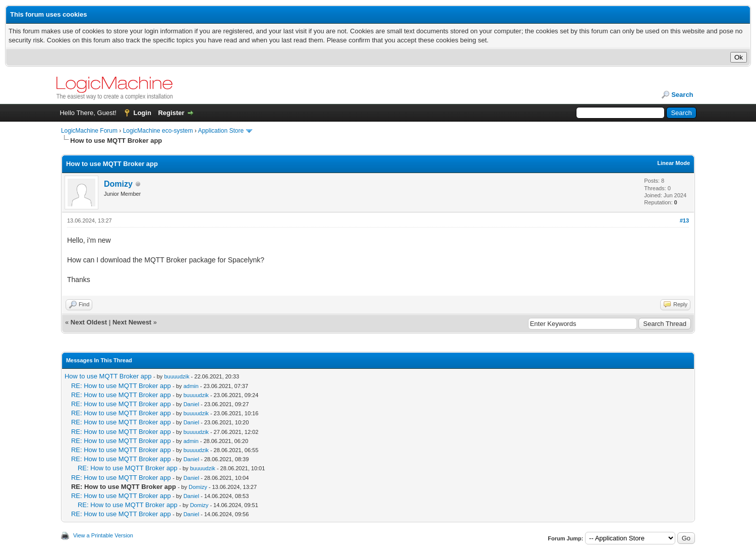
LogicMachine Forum (89, 131)
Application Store (221, 131)
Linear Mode (674, 163)
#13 (684, 221)
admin (191, 386)
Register (171, 113)
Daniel (191, 404)
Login (142, 113)
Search (682, 95)
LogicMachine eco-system (158, 131)
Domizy (118, 184)
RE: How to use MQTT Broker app (121, 386)
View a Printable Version (103, 535)
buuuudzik (177, 376)
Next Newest (132, 322)
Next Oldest (89, 322)
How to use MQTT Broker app (108, 376)
